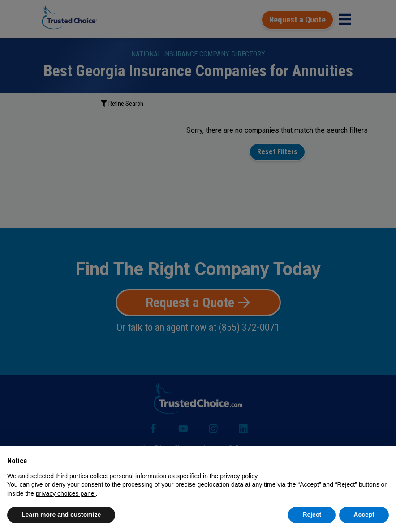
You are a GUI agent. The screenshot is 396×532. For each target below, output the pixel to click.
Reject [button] (312, 515)
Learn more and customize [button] (61, 515)
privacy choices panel (66, 493)
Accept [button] (364, 515)
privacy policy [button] (239, 476)
